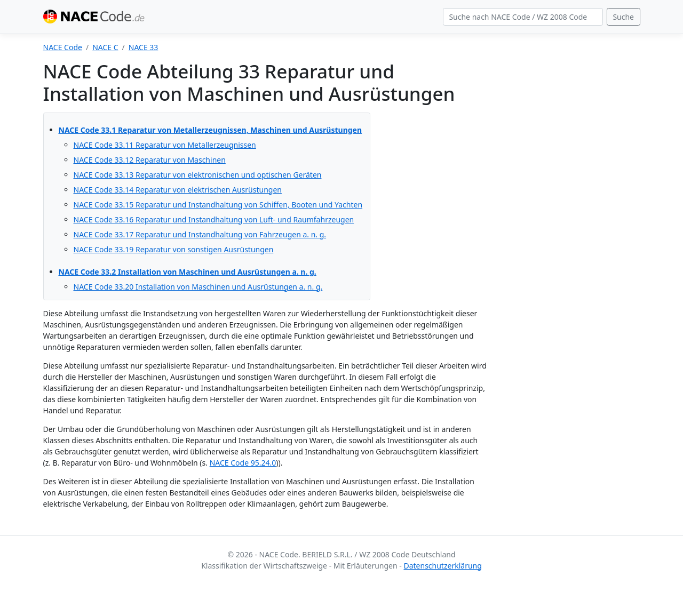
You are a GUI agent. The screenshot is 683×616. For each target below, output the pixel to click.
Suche (623, 17)
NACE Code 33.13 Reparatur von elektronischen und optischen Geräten (198, 175)
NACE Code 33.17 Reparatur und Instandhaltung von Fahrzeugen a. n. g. (200, 234)
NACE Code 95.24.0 (243, 463)
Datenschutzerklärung (442, 566)
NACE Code (63, 47)
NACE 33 (144, 47)
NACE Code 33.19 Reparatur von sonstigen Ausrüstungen (174, 249)
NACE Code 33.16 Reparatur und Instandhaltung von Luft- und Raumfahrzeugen (214, 219)
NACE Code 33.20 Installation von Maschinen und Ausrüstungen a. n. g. (198, 287)
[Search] (523, 17)
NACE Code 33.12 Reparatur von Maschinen (150, 160)
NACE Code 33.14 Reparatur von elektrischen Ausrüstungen (178, 190)
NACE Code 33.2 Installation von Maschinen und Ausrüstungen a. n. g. (188, 272)
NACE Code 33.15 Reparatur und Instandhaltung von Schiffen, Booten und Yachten (218, 205)
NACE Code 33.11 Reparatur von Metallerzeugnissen (165, 145)
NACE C (105, 47)
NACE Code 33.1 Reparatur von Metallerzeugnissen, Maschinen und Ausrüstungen (211, 130)
